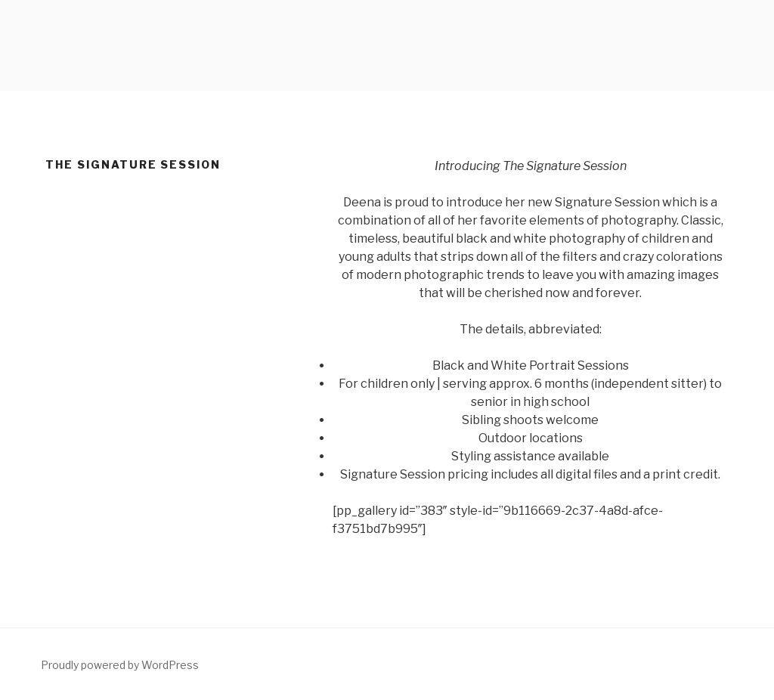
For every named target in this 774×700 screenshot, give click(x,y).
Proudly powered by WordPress (120, 665)
